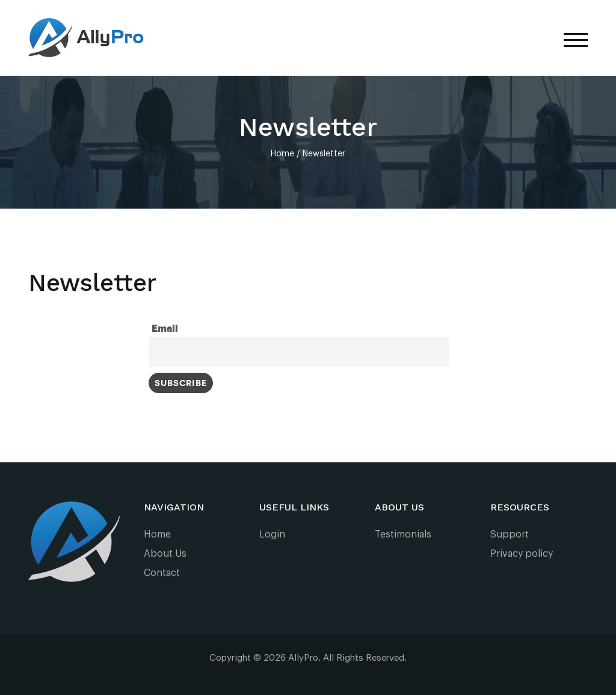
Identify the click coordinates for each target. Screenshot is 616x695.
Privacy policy (522, 554)
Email (165, 329)
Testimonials (403, 534)
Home (157, 534)
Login (272, 534)
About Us (165, 554)
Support (510, 534)
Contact (162, 573)
